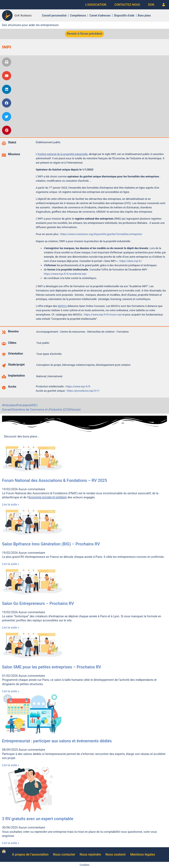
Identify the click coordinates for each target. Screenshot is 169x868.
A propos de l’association (30, 854)
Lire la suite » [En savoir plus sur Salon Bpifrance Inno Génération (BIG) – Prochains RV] (11, 564)
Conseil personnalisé (54, 15)
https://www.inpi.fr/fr (78, 386)
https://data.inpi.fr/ (131, 261)
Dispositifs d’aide (124, 15)
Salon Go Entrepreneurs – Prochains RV (38, 603)
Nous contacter (64, 854)
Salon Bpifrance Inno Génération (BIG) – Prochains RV (51, 544)
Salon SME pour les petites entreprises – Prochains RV (52, 667)
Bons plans (144, 15)
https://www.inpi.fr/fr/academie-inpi (65, 274)
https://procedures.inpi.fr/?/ (83, 391)
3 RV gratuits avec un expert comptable (38, 819)
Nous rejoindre (90, 854)
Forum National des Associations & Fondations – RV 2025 (54, 480)
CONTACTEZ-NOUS (127, 5)
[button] (7, 62)
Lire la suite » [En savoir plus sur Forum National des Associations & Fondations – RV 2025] (11, 505)
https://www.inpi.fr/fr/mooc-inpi (103, 315)
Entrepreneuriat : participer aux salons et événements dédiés (57, 741)
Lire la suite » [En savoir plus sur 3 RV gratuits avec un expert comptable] (11, 843)
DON (151, 5)
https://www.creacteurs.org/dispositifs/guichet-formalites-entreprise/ (101, 234)
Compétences (78, 15)
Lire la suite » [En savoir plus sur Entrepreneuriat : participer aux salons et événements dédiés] (11, 765)
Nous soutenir (116, 854)
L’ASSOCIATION (96, 5)
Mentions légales (143, 854)
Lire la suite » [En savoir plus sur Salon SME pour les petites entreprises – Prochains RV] (11, 691)
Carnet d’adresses (100, 15)
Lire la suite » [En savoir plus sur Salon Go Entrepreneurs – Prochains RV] (11, 628)
